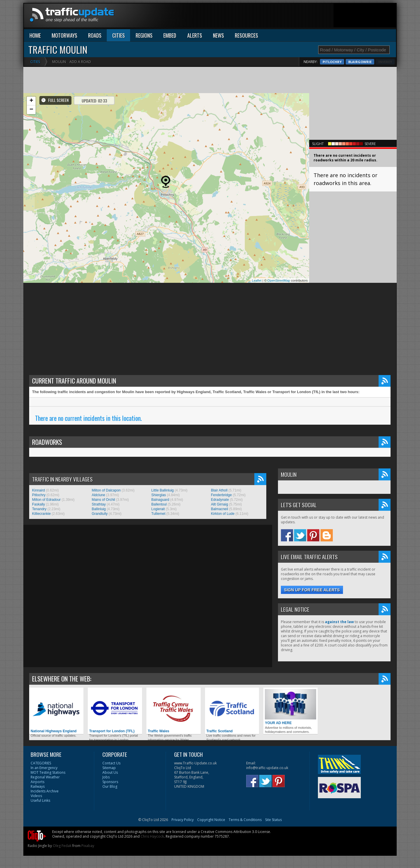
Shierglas (159, 495)
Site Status (273, 820)
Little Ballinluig (163, 490)
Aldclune (98, 495)
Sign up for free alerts (312, 590)
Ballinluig (99, 509)
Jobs (106, 777)
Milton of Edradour (46, 500)
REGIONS (144, 35)
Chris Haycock (152, 836)
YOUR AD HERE (290, 707)
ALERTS (195, 35)
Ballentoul (159, 504)
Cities (35, 62)
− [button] (31, 110)
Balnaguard (160, 500)
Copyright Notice (211, 820)
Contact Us (111, 763)
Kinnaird (38, 490)
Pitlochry (352, 62)
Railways (38, 786)
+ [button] (31, 101)
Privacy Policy (183, 820)
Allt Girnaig (219, 504)
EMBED (170, 35)
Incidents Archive (45, 791)
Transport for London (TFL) (115, 711)
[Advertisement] (290, 17)
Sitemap (109, 768)
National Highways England (56, 711)
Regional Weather (45, 777)
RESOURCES (246, 35)
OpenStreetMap (279, 280)
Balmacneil (219, 509)
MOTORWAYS (64, 35)
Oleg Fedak (62, 846)
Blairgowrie (380, 62)
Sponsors (110, 782)
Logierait (158, 509)
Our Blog (110, 786)
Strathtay (99, 504)
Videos (36, 796)
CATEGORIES (41, 763)
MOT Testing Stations (48, 772)
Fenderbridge (221, 495)
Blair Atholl (219, 490)
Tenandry (39, 509)
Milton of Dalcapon (106, 490)
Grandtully (100, 514)
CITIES (119, 35)
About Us (110, 772)
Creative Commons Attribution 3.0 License (235, 832)
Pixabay (88, 846)
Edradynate (220, 500)
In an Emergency (44, 768)
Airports (37, 782)
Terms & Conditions (245, 820)
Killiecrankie (41, 514)
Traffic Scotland (232, 711)
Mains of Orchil (103, 500)
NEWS (218, 35)
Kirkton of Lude (223, 514)
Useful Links (40, 800)
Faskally (38, 504)
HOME (35, 35)
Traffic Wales (174, 711)
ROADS (95, 35)
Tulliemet (158, 514)
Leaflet (257, 280)
